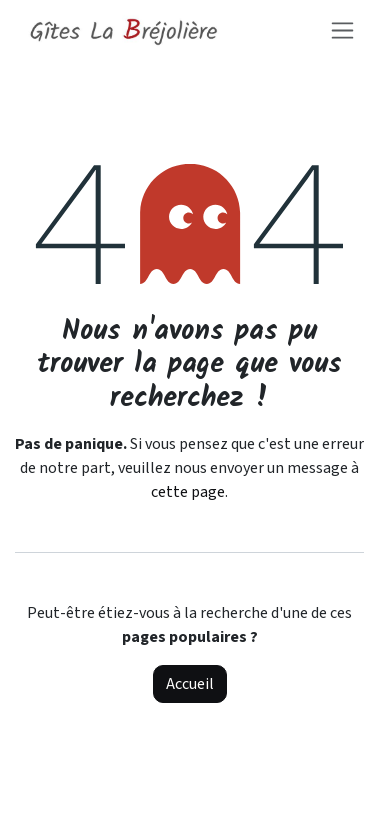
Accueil (190, 684)
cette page (188, 492)
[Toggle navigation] (342, 30)
